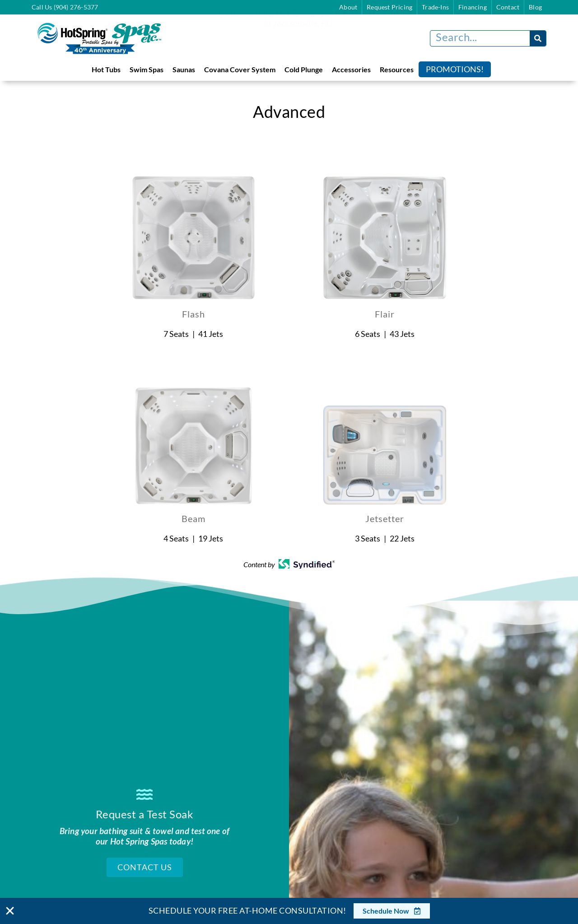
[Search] (538, 38)
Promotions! (455, 69)
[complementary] (513, 874)
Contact (508, 7)
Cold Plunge (304, 69)
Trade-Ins (435, 7)
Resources (397, 69)
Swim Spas (147, 69)
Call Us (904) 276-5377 (65, 7)
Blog (535, 7)
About (348, 7)
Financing (473, 7)
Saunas (184, 69)
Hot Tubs (106, 69)
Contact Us (145, 865)
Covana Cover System (240, 69)
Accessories (351, 69)
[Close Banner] (10, 911)
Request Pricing (389, 7)
